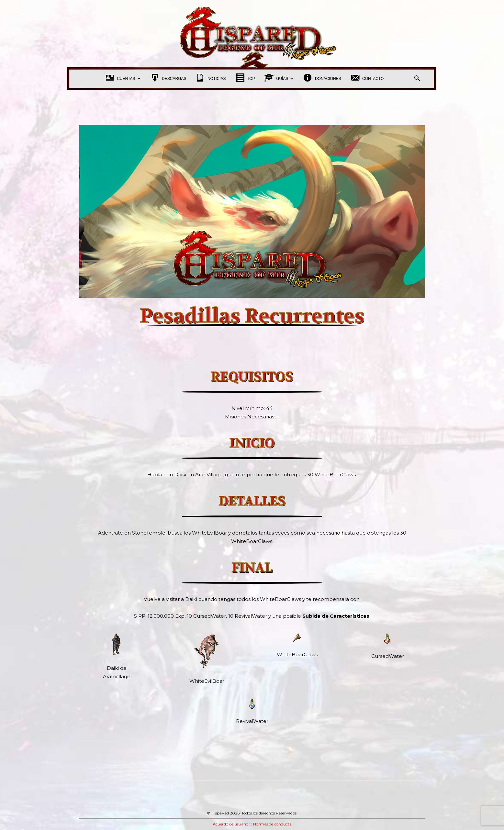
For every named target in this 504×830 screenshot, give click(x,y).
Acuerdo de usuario (230, 824)
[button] (417, 79)
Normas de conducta (272, 824)
